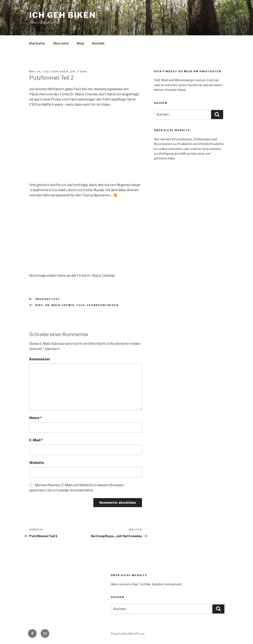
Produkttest (48, 299)
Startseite (37, 43)
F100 (81, 305)
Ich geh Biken (62, 15)
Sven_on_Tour (73, 72)
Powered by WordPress (128, 634)
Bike (39, 305)
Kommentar (40, 359)
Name (35, 418)
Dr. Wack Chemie (60, 305)
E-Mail (36, 440)
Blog (80, 43)
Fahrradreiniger (103, 305)
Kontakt (98, 43)
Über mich (61, 43)
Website (37, 463)
